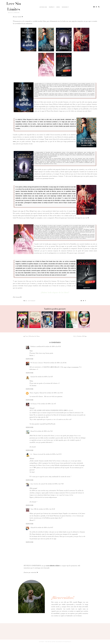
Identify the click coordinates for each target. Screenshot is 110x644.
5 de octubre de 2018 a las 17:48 (54, 484)
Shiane (32, 431)
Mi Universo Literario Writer (39, 363)
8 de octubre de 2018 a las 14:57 (44, 528)
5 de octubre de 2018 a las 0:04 (53, 393)
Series (58, 7)
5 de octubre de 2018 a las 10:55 (52, 454)
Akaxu (32, 528)
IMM (26, 301)
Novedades (65, 7)
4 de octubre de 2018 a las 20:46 (57, 363)
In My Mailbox (32, 301)
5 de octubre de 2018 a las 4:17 (47, 404)
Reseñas (51, 7)
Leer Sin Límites (14, 6)
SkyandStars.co (67, 642)
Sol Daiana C (34, 404)
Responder (30, 359)
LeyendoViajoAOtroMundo (47, 424)
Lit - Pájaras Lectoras (36, 454)
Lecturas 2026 (43, 7)
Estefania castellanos (36, 347)
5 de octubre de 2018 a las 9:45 (43, 431)
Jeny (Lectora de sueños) (38, 484)
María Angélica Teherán (37, 393)
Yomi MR (33, 509)
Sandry (32, 377)
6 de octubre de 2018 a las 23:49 (45, 509)
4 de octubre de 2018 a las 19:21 (51, 347)
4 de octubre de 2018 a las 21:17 (44, 377)
